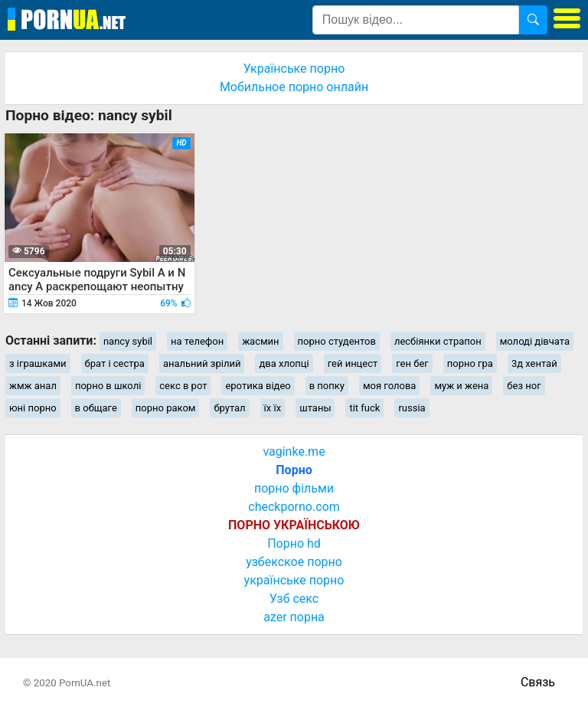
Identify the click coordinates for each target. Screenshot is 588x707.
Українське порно (294, 69)
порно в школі (108, 386)
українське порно (294, 580)
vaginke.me (294, 452)
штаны (315, 408)
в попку (327, 386)
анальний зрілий (202, 363)
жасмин (260, 341)
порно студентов (337, 341)
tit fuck (364, 408)
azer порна (294, 617)
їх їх (273, 408)
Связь (538, 682)
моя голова (390, 386)
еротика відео (258, 386)
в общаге (96, 408)
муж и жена (461, 386)
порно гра (470, 363)
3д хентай (534, 363)
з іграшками (38, 363)
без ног (524, 386)
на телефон (197, 341)
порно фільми (294, 488)
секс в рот (183, 386)
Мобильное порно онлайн (294, 87)
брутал (229, 408)
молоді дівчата (535, 341)
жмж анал (33, 386)
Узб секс (294, 599)
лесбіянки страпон (438, 341)
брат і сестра (115, 363)
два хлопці (284, 363)
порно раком (166, 408)
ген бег (412, 363)
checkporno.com (294, 507)
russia (412, 408)
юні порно (33, 408)
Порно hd (294, 543)
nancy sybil (128, 341)
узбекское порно (294, 562)
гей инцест (353, 363)
